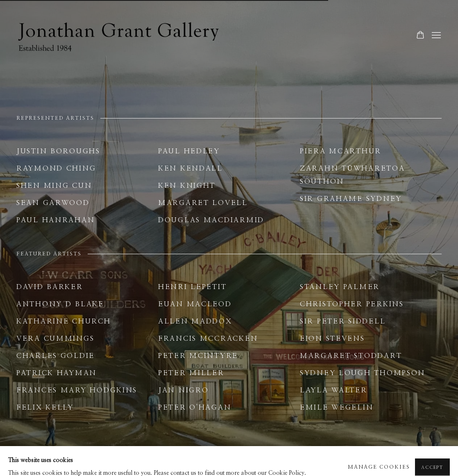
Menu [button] (435, 36)
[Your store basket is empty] (420, 36)
